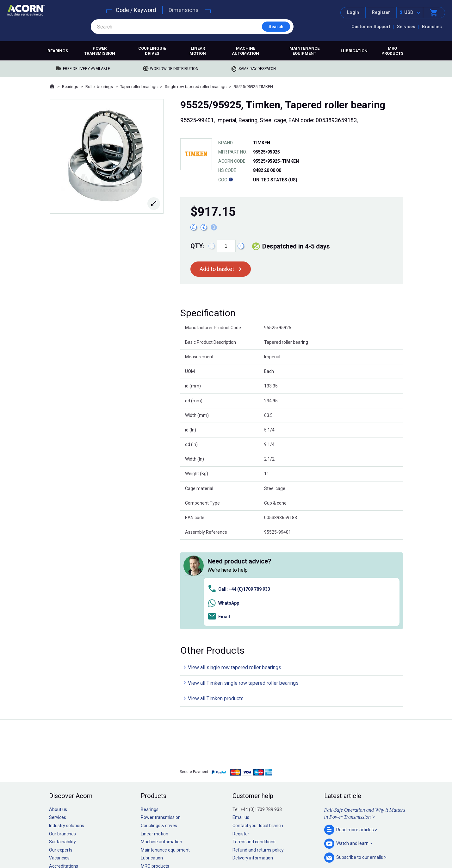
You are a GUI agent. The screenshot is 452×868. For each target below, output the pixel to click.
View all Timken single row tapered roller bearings (243, 594)
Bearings (58, 51)
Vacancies (59, 769)
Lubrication (354, 51)
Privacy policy (205, 844)
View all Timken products (216, 609)
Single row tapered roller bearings (196, 87)
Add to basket (217, 269)
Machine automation (245, 51)
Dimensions (184, 10)
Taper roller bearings (139, 87)
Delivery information (253, 769)
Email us (241, 728)
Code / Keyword (136, 10)
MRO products (392, 51)
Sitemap (183, 844)
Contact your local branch (258, 736)
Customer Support (371, 27)
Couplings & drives (152, 51)
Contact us (401, 850)
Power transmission (100, 51)
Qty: (198, 246)
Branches (432, 27)
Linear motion (198, 51)
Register (381, 12)
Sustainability (62, 752)
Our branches (62, 744)
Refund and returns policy (258, 760)
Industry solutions (67, 736)
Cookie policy (232, 844)
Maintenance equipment (304, 51)
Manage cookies (261, 844)
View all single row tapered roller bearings (235, 578)
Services (406, 27)
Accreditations (64, 777)
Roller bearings (99, 87)
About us (58, 720)
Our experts (61, 760)
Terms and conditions (254, 752)
